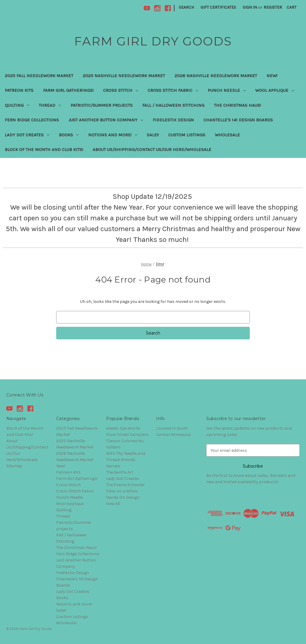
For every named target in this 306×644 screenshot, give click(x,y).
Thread (50, 105)
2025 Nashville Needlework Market (124, 76)
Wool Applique (275, 90)
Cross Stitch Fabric (173, 90)
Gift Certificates (218, 7)
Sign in (250, 7)
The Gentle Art (120, 472)
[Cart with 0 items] (292, 7)
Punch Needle (227, 90)
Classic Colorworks (125, 441)
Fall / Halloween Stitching (173, 105)
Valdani (113, 447)
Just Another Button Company (106, 120)
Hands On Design (123, 497)
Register (273, 7)
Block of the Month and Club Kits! (44, 149)
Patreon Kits (19, 90)
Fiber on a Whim (122, 491)
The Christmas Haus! (237, 105)
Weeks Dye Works (123, 428)
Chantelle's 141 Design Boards (238, 120)
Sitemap (14, 466)
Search (186, 7)
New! (272, 76)
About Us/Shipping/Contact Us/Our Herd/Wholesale (152, 149)
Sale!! (153, 135)
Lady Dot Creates (27, 135)
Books (69, 135)
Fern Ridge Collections (32, 120)
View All (113, 504)
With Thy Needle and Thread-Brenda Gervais (126, 460)
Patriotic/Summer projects (102, 105)
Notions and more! (113, 135)
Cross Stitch (121, 90)
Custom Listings (187, 135)
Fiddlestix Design (173, 120)
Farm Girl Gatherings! (68, 90)
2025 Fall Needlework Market (39, 76)
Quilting (17, 105)
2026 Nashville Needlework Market (216, 76)
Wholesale (227, 135)
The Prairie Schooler (125, 485)
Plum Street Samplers (127, 435)
